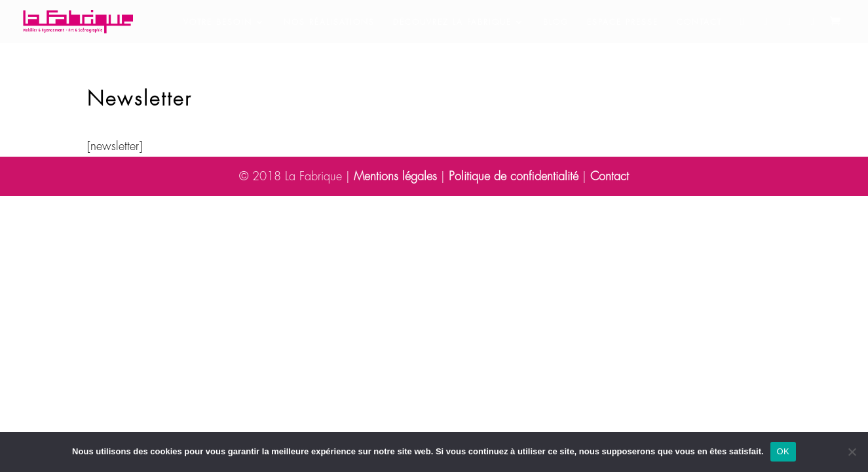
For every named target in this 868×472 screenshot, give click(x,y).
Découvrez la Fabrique (452, 22)
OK (783, 451)
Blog (556, 22)
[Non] (852, 452)
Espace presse (623, 22)
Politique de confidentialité (514, 176)
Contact (699, 22)
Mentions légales (395, 176)
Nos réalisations (329, 22)
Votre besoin (218, 22)
